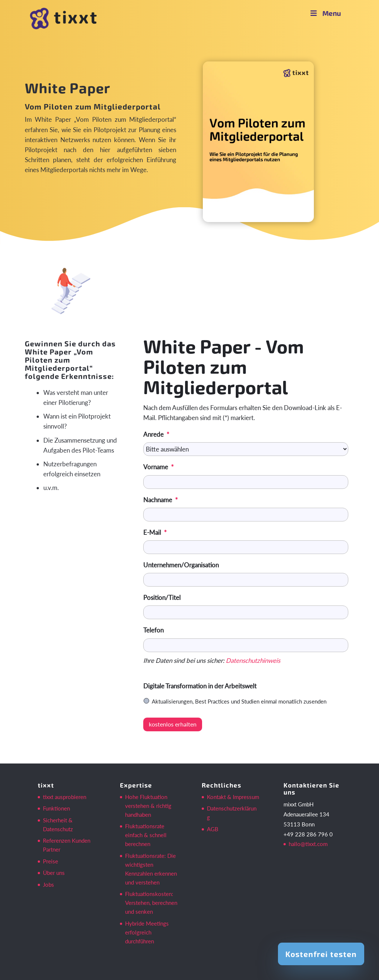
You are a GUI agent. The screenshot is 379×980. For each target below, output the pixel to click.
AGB (213, 829)
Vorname (158, 467)
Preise (51, 861)
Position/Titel (162, 598)
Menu (325, 13)
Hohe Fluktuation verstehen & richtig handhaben (148, 806)
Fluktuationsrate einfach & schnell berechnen (146, 835)
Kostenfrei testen (321, 954)
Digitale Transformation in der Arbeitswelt (200, 686)
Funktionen (56, 808)
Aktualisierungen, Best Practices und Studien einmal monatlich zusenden (239, 701)
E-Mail (155, 532)
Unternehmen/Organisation (181, 565)
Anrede (156, 434)
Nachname (160, 500)
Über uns (54, 873)
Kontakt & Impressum (233, 797)
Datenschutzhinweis (253, 660)
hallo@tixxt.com (308, 844)
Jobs (48, 885)
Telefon (153, 630)
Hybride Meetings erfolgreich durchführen (147, 932)
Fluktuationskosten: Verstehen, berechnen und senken (151, 903)
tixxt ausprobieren (65, 797)
